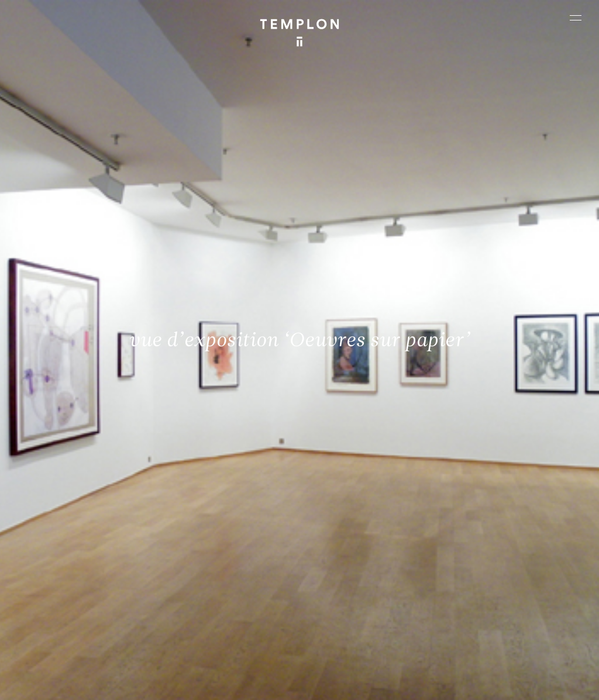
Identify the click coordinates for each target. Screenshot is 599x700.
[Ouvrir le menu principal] (576, 18)
